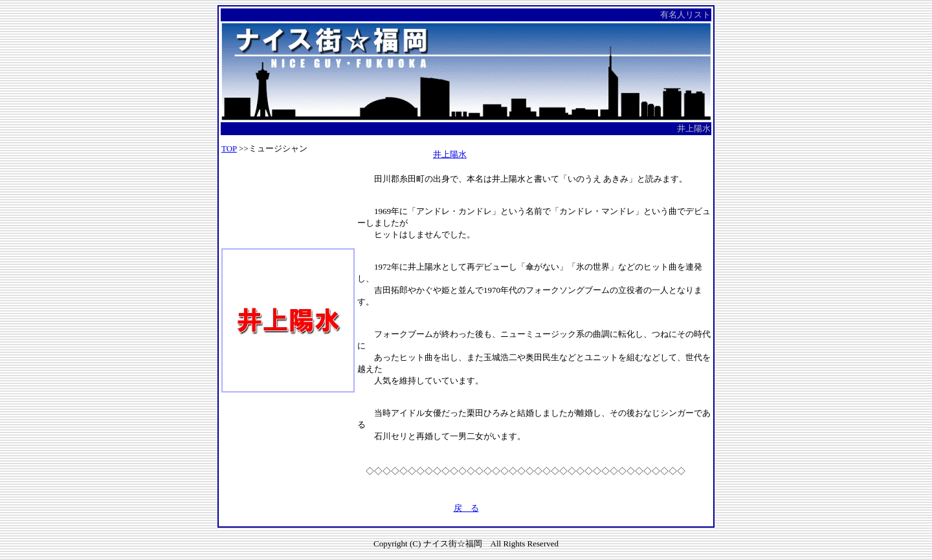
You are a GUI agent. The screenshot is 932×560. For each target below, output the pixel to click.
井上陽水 (450, 154)
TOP (229, 148)
